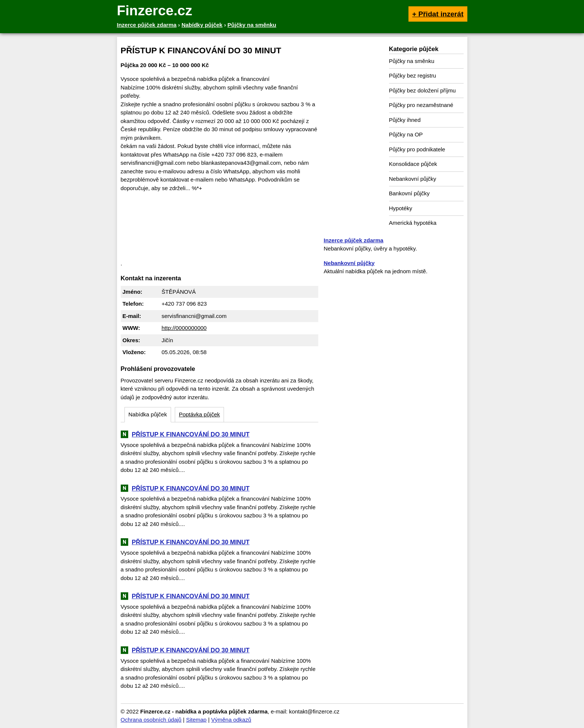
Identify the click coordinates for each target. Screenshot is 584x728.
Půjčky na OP (406, 134)
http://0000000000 (184, 328)
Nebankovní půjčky (413, 179)
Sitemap (196, 720)
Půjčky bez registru (413, 75)
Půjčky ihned (405, 120)
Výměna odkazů (231, 720)
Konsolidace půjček (413, 164)
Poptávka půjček (199, 414)
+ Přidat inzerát (438, 14)
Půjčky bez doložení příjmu (422, 90)
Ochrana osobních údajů (151, 720)
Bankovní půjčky (409, 193)
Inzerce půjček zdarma (354, 240)
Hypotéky (401, 208)
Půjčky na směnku (412, 61)
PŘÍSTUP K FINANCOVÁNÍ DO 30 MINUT (191, 434)
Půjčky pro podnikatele (417, 149)
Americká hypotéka (413, 223)
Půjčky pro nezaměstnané (421, 105)
